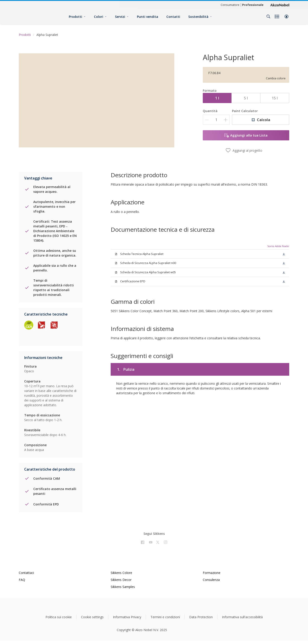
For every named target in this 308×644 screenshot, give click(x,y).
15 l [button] (275, 98)
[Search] (268, 17)
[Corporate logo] (280, 5)
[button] (287, 17)
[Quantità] (216, 120)
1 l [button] (217, 98)
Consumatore (230, 5)
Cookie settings (92, 617)
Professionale (253, 5)
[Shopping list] (277, 17)
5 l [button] (246, 98)
